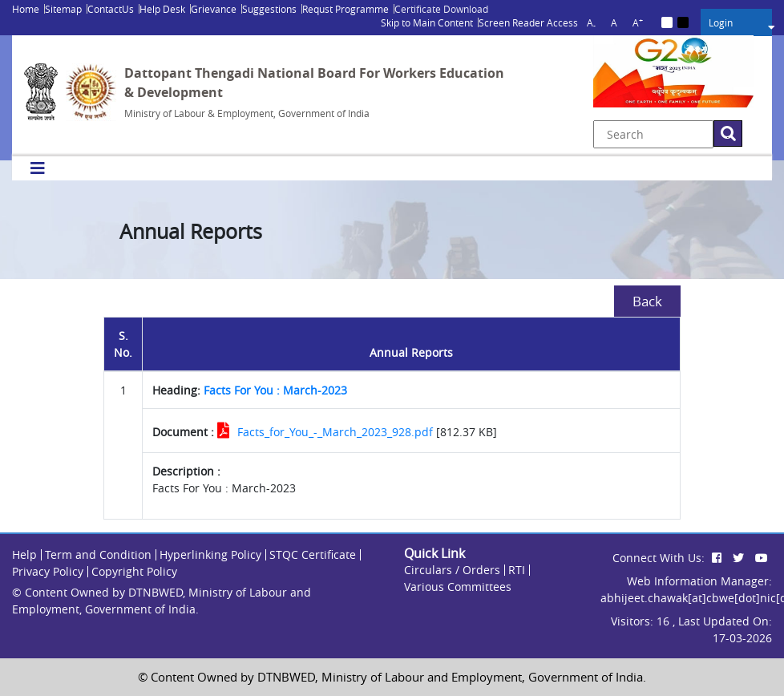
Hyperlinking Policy (210, 554)
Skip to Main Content (427, 22)
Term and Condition (98, 554)
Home (26, 9)
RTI (517, 570)
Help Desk (162, 9)
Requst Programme (346, 9)
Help (24, 554)
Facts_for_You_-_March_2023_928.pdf (335, 432)
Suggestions (269, 9)
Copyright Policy (134, 571)
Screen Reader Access (528, 22)
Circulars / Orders (452, 570)
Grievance (214, 9)
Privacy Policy (48, 571)
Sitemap (63, 9)
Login (721, 22)
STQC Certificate (313, 554)
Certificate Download (441, 9)
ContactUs (111, 9)
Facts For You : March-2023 (275, 390)
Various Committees (458, 587)
